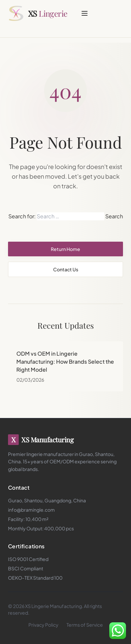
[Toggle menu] (85, 13)
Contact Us (66, 269)
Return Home (65, 249)
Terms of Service (85, 625)
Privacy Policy (43, 625)
